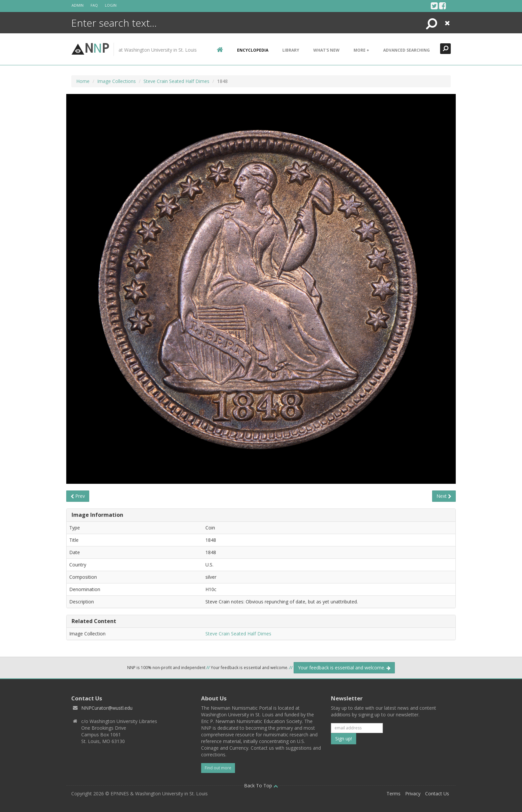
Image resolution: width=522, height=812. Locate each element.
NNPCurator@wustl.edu (107, 708)
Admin (78, 5)
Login (111, 5)
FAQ (94, 5)
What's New (326, 50)
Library (291, 50)
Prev (78, 496)
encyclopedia (253, 50)
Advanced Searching (406, 50)
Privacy (413, 794)
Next (444, 496)
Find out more (218, 768)
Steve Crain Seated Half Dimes (176, 81)
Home (83, 81)
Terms (393, 794)
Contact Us (437, 794)
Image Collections (117, 81)
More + (361, 50)
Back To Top (261, 786)
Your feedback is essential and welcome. (344, 668)
